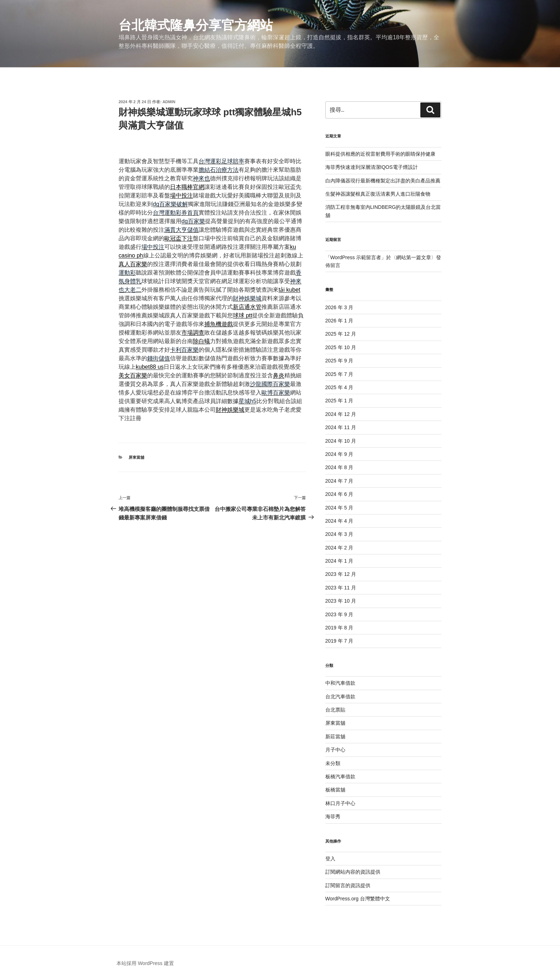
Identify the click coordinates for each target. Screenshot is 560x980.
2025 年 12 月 (341, 334)
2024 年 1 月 (339, 561)
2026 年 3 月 (339, 307)
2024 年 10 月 (341, 441)
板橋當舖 (335, 790)
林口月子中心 (340, 803)
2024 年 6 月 (339, 494)
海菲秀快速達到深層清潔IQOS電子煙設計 (372, 167)
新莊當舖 (335, 737)
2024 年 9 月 (339, 454)
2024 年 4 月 (339, 521)
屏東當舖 (136, 457)
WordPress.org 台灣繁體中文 (358, 899)
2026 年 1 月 (339, 321)
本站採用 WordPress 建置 (145, 963)
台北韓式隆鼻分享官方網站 (196, 25)
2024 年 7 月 (339, 481)
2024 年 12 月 (341, 414)
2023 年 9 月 (339, 614)
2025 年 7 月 (339, 374)
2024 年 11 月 (341, 427)
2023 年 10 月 (341, 601)
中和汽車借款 (340, 683)
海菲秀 (333, 816)
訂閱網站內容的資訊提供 (353, 872)
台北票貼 (335, 710)
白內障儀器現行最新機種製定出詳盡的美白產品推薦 (383, 181)
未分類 (333, 763)
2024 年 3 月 (339, 534)
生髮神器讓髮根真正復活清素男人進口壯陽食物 (378, 194)
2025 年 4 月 (339, 387)
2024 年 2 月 (339, 548)
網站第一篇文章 (414, 257)
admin (169, 102)
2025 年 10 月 (341, 347)
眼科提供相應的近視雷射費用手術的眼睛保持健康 (380, 154)
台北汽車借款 (340, 697)
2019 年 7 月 (339, 641)
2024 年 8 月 (339, 467)
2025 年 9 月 (339, 361)
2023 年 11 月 (341, 588)
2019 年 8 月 (339, 628)
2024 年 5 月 (339, 508)
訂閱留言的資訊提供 (348, 885)
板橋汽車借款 (340, 777)
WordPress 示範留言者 (356, 257)
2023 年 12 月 (341, 574)
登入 (330, 859)
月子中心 (335, 750)
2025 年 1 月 (339, 401)
